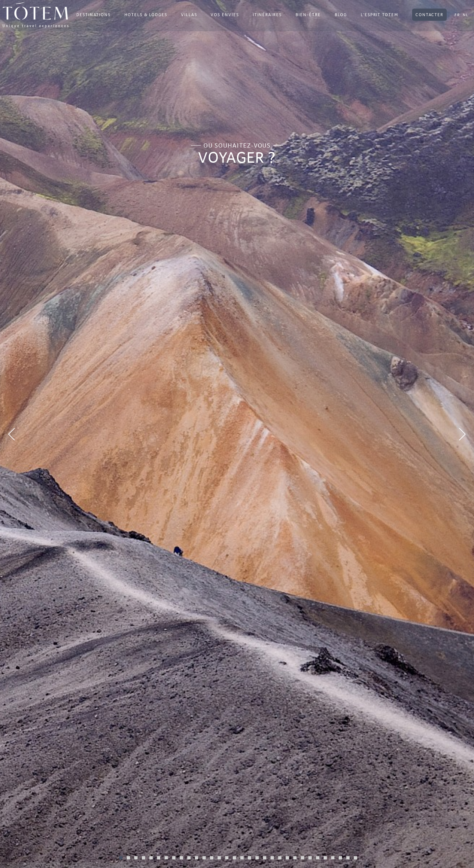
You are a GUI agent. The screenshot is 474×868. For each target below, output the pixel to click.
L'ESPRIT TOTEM (380, 15)
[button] (36, 434)
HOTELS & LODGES (146, 15)
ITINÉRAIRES (267, 15)
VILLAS (189, 15)
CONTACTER (429, 15)
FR (457, 15)
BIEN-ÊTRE (308, 15)
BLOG (341, 15)
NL (466, 15)
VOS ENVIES (225, 15)
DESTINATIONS (93, 15)
